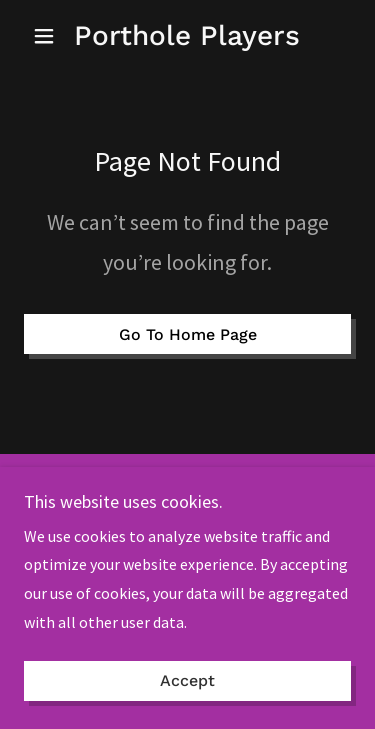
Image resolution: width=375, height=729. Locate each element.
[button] (48, 36)
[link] (187, 36)
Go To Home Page (188, 334)
